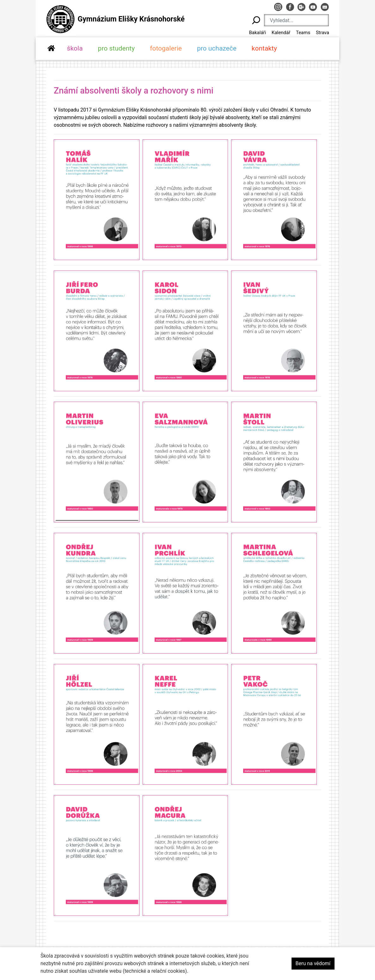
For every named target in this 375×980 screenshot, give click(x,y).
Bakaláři (257, 33)
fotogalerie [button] (166, 48)
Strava (323, 33)
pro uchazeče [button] (217, 48)
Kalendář (281, 33)
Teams (303, 33)
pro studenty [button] (117, 48)
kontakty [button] (264, 48)
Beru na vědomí (313, 963)
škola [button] (75, 48)
